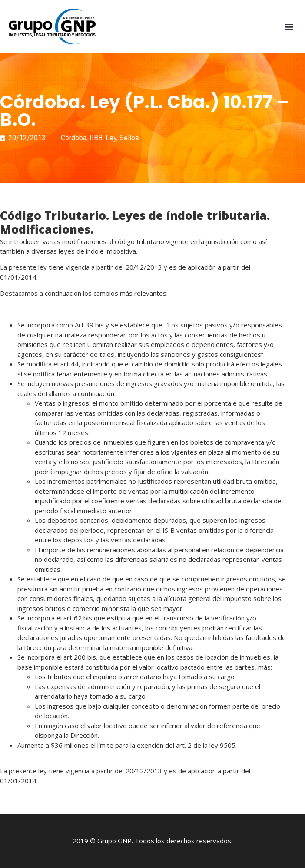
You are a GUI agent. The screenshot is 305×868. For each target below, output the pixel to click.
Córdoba (74, 138)
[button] (289, 27)
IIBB (96, 138)
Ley (111, 138)
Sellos (129, 138)
